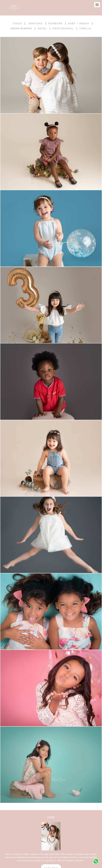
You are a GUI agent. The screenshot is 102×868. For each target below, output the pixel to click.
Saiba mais (51, 864)
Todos (17, 24)
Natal (43, 29)
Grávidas (36, 24)
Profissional (63, 29)
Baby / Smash (79, 24)
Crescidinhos (21, 29)
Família (86, 29)
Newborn (56, 24)
